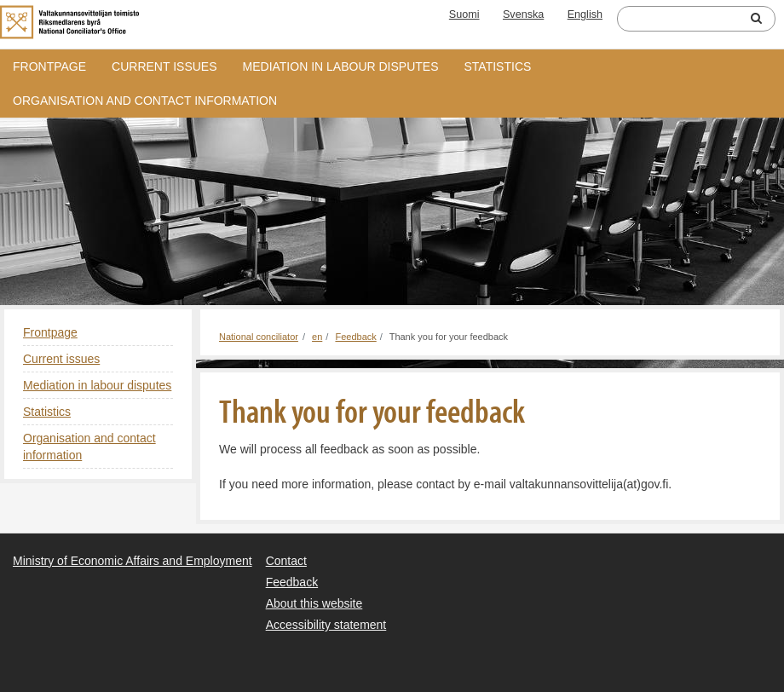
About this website (314, 603)
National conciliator (259, 337)
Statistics (498, 66)
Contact (286, 561)
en (317, 337)
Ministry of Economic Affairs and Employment (133, 561)
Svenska (523, 14)
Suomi (464, 14)
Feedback (355, 337)
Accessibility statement (326, 625)
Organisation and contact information (145, 101)
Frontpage (49, 66)
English (585, 14)
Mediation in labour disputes (341, 66)
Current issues (164, 66)
